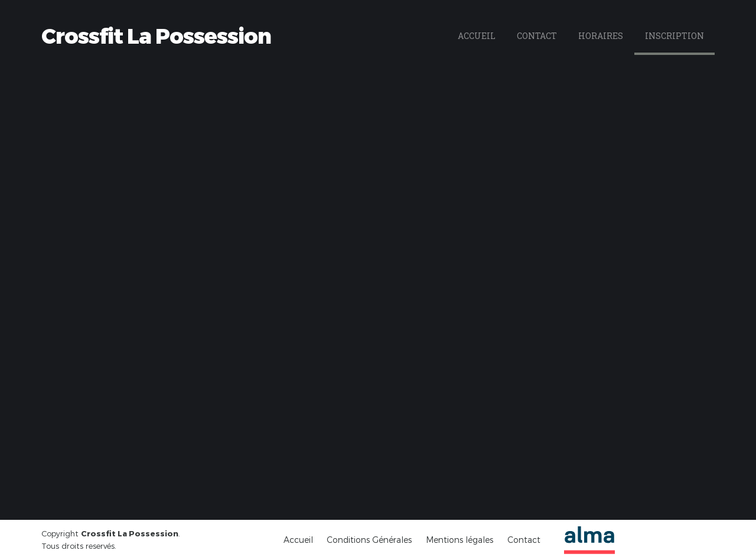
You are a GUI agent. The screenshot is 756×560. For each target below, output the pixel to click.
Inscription (674, 36)
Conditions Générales (369, 540)
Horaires (601, 36)
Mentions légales (460, 540)
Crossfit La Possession (156, 36)
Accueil (477, 36)
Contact (537, 36)
